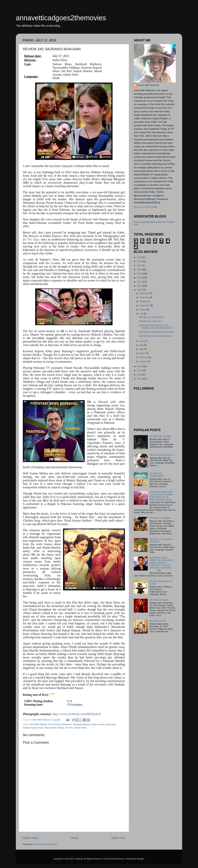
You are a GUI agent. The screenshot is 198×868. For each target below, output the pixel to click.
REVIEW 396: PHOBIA (160, 436)
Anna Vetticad (54, 724)
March (143, 353)
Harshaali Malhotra (82, 724)
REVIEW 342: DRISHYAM (151, 317)
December (145, 293)
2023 (140, 265)
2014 (140, 366)
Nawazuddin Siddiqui (54, 728)
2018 (140, 278)
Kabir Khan (111, 724)
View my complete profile (145, 207)
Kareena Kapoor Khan (33, 728)
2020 (140, 269)
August (143, 310)
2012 (140, 375)
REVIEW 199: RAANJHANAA (157, 475)
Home (74, 838)
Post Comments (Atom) (46, 844)
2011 (140, 379)
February (144, 357)
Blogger (141, 859)
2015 (140, 290)
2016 (140, 286)
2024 (140, 261)
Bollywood (67, 724)
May (142, 345)
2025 (140, 257)
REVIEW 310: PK (158, 621)
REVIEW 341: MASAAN (150, 321)
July (142, 314)
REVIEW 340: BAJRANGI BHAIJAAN (156, 332)
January (144, 361)
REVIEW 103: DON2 (159, 600)
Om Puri (69, 728)
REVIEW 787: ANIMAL (160, 518)
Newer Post (30, 838)
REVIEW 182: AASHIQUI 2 (162, 455)
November (145, 297)
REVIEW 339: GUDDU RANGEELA (156, 336)
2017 (140, 282)
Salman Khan (80, 728)
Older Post (118, 838)
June (142, 341)
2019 (140, 274)
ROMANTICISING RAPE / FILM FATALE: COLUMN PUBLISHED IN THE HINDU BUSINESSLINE (162, 496)
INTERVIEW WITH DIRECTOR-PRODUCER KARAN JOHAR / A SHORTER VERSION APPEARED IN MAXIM (161, 563)
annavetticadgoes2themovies (61, 18)
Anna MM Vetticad (38, 724)
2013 (140, 370)
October (144, 301)
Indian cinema (98, 724)
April (142, 349)
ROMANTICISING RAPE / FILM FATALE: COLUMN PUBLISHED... (156, 327)
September (145, 305)
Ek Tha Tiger (31, 239)
